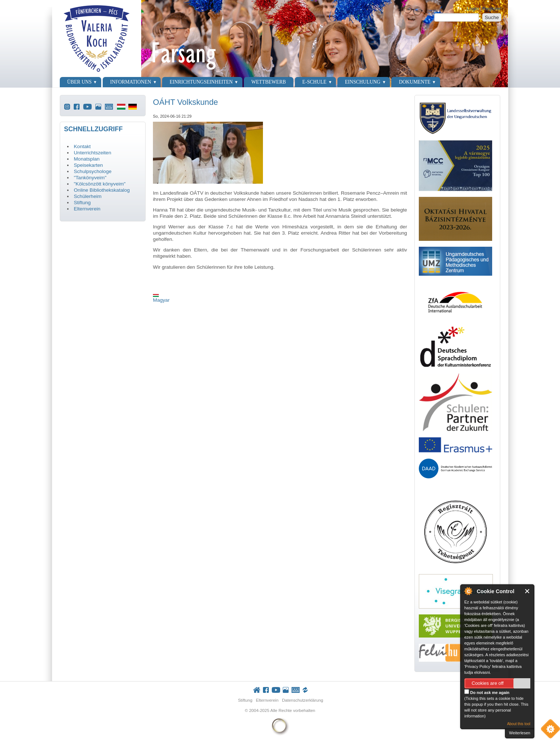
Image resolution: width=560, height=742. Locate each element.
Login (473, 9)
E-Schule (314, 82)
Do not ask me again (487, 692)
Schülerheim (88, 196)
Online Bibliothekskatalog (102, 190)
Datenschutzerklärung (303, 700)
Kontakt (82, 146)
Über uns (79, 82)
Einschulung (363, 82)
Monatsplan (87, 159)
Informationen (131, 82)
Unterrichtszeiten (92, 153)
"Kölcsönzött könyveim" (100, 184)
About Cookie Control (468, 591)
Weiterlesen (520, 733)
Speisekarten (88, 165)
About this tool (519, 724)
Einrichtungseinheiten (201, 82)
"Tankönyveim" (90, 178)
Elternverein (87, 209)
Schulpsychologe (93, 171)
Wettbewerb (268, 82)
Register (492, 9)
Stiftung (82, 203)
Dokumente (415, 82)
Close (528, 591)
